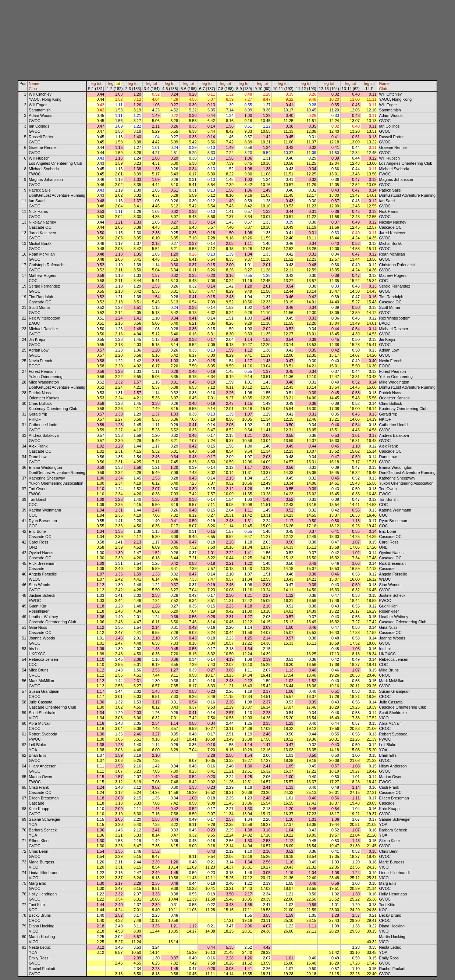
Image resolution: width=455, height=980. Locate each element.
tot (99, 83)
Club (33, 89)
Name (34, 83)
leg (93, 83)
